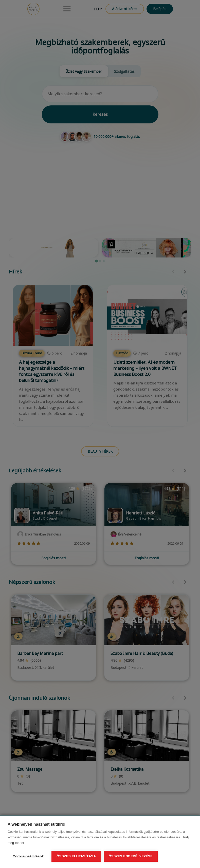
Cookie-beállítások (28, 856)
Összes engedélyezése (131, 856)
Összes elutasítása (76, 856)
